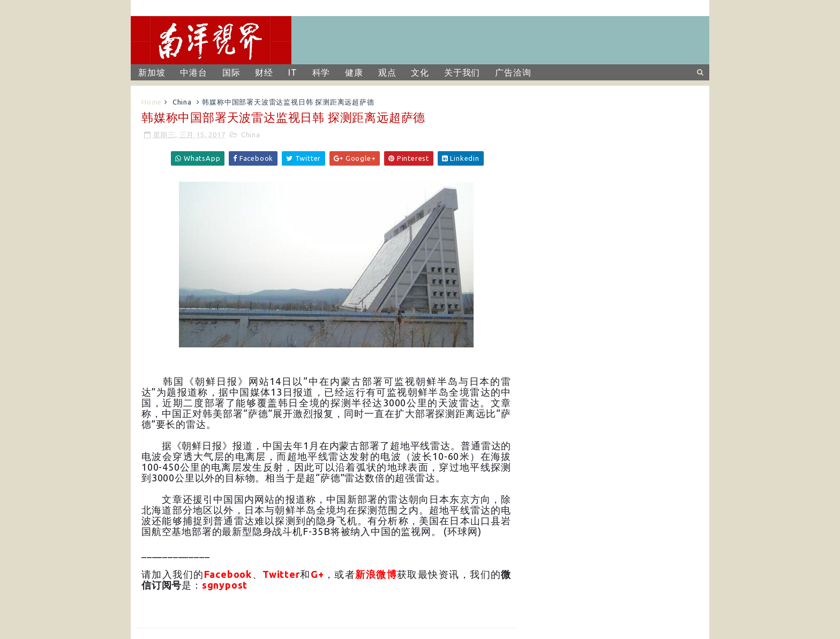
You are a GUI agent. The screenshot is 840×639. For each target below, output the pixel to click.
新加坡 (152, 72)
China (182, 102)
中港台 (193, 72)
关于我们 (462, 72)
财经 (264, 72)
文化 (420, 72)
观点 (387, 72)
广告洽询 (513, 72)
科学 (321, 72)
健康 (354, 72)
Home (152, 102)
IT (293, 72)
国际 (231, 72)
